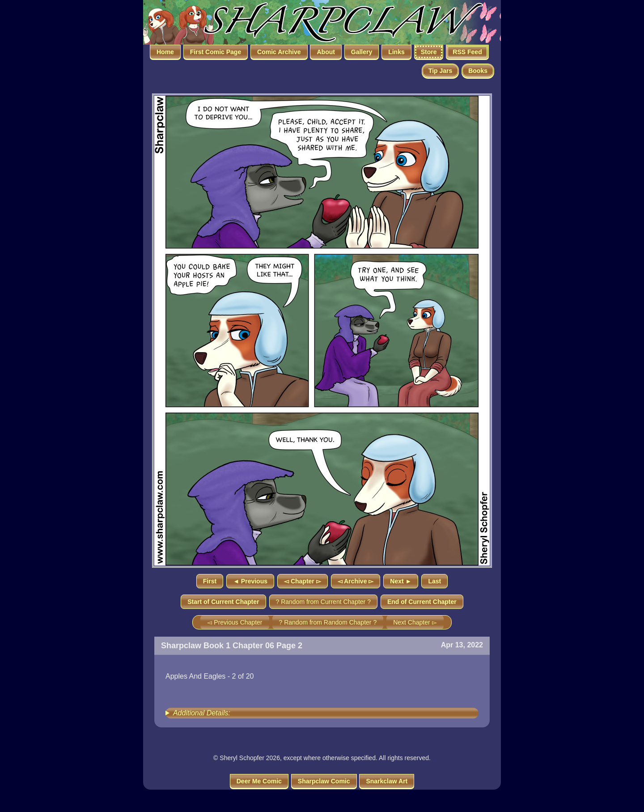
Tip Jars (440, 71)
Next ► (401, 581)
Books (478, 71)
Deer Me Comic (259, 781)
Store (429, 52)
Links (396, 52)
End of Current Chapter (422, 602)
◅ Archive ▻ (356, 581)
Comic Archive (279, 52)
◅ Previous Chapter (235, 622)
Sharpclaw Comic (324, 781)
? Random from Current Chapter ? (323, 602)
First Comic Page (216, 52)
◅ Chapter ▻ (303, 581)
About (326, 52)
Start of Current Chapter (223, 602)
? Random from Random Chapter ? (328, 622)
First (210, 581)
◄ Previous (250, 581)
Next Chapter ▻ (415, 622)
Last (434, 581)
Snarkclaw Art (387, 781)
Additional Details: (202, 713)
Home (165, 52)
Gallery (362, 52)
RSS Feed (467, 52)
